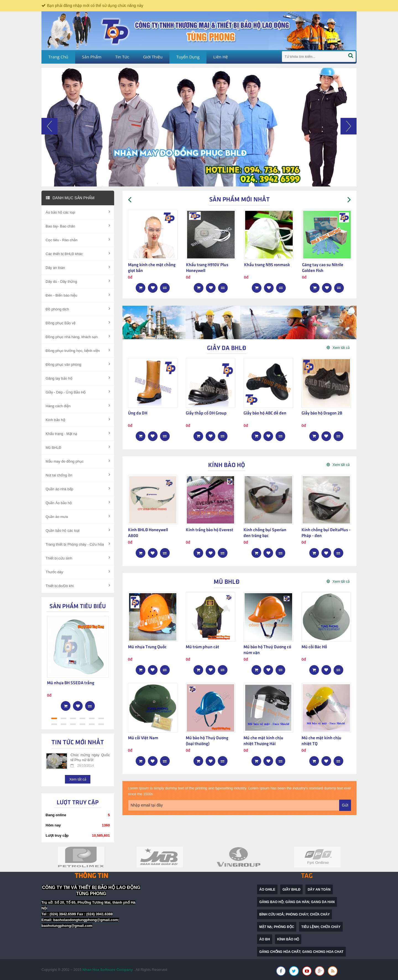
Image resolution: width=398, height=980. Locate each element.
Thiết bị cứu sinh (78, 558)
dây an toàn (319, 890)
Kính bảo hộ (78, 419)
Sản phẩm (92, 57)
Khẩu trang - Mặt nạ (78, 433)
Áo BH (265, 939)
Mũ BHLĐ (78, 447)
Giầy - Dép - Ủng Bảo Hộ (78, 392)
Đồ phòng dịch (78, 309)
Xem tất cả (78, 779)
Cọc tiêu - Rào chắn (78, 240)
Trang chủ (58, 57)
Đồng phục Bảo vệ (78, 323)
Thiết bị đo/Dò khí (78, 585)
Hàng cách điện (78, 406)
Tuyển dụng (188, 57)
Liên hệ (221, 57)
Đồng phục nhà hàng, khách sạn (78, 336)
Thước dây (78, 572)
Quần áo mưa (78, 516)
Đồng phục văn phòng (78, 364)
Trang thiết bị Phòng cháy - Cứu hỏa (78, 544)
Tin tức (122, 57)
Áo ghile (267, 890)
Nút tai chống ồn (78, 475)
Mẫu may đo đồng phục (78, 461)
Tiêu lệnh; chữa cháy (321, 927)
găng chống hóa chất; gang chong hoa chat (301, 952)
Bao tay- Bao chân (78, 226)
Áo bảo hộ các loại (78, 212)
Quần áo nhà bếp (78, 489)
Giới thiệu (153, 57)
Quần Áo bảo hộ (78, 502)
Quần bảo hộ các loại (78, 530)
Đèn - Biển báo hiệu (78, 295)
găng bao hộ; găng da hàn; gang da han (297, 902)
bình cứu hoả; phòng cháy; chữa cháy (294, 914)
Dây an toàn (78, 267)
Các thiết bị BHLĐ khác (78, 253)
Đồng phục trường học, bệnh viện (78, 350)
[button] (49, 152)
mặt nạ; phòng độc (277, 927)
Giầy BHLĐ (291, 890)
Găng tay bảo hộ (78, 378)
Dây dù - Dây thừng (78, 281)
